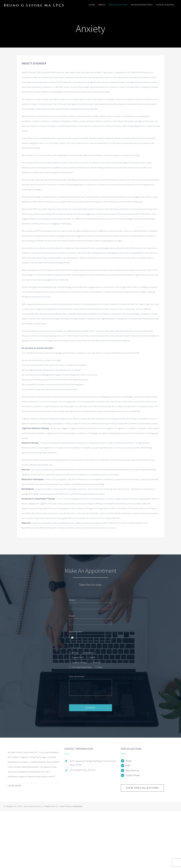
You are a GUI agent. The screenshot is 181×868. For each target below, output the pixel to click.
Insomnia (97, 662)
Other (100, 667)
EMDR (92, 657)
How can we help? (77, 676)
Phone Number (76, 632)
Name (72, 600)
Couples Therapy (79, 662)
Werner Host (78, 806)
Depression (89, 653)
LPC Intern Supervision (82, 667)
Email (72, 616)
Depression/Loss (132, 770)
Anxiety (75, 653)
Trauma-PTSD (78, 657)
